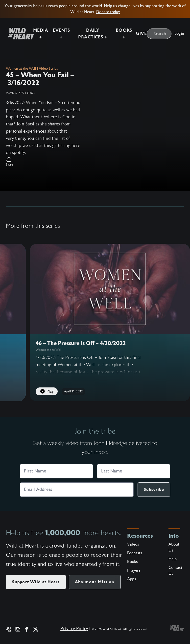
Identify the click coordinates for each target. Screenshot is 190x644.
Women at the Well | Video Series (32, 69)
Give (141, 33)
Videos (133, 544)
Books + (123, 33)
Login (179, 33)
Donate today (108, 12)
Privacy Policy (74, 629)
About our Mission (95, 582)
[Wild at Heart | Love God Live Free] (16, 33)
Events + (57, 33)
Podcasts (135, 553)
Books (132, 562)
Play (47, 391)
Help (173, 559)
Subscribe (154, 489)
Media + (35, 33)
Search (160, 33)
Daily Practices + (90, 33)
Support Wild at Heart (36, 582)
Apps (132, 579)
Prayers (134, 570)
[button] (45, 162)
